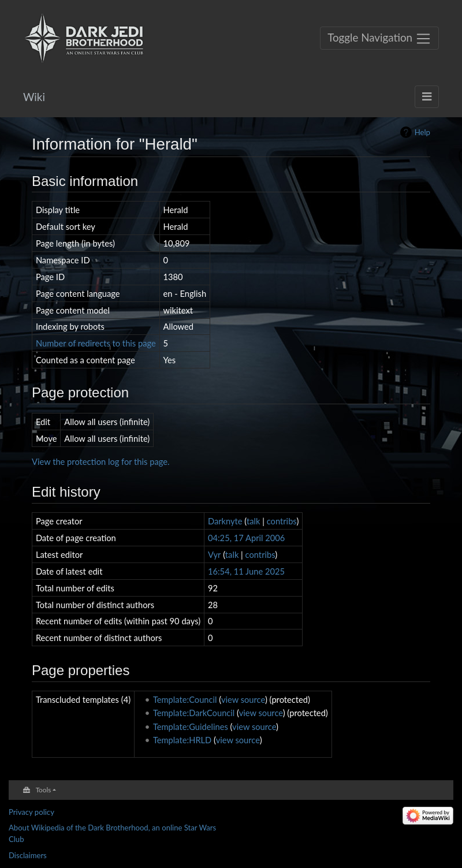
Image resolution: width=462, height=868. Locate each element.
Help (422, 132)
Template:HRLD (182, 740)
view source (243, 699)
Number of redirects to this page (96, 343)
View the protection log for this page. (101, 461)
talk (254, 521)
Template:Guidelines (191, 727)
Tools (44, 789)
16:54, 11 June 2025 (246, 571)
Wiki (34, 97)
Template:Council (185, 699)
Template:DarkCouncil (194, 713)
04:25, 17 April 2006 (246, 538)
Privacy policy (31, 812)
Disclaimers (28, 855)
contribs (282, 521)
